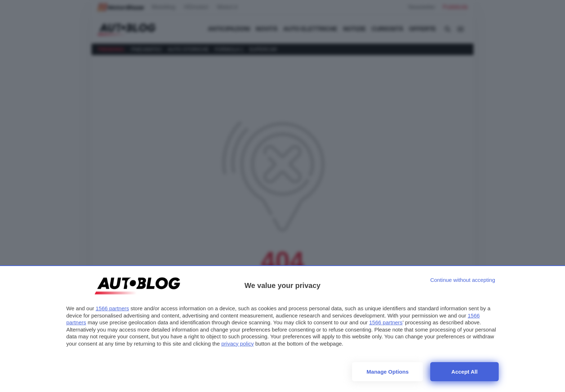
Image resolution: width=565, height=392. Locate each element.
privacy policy (237, 344)
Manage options (388, 372)
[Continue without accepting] (463, 280)
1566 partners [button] (112, 308)
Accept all (465, 372)
